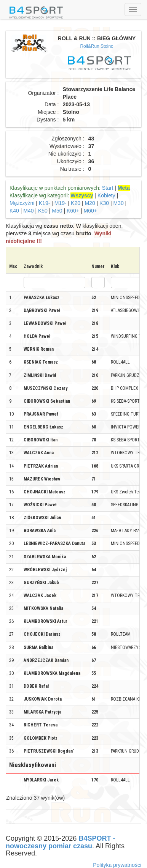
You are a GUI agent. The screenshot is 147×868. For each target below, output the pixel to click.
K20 (76, 203)
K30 (104, 203)
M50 (57, 211)
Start (108, 188)
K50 (43, 211)
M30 (118, 203)
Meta (124, 188)
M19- (61, 203)
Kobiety (106, 195)
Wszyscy (82, 195)
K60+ (73, 211)
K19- (45, 203)
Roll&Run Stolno (97, 46)
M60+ (90, 211)
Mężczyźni (22, 203)
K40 (14, 211)
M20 (90, 203)
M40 (28, 211)
